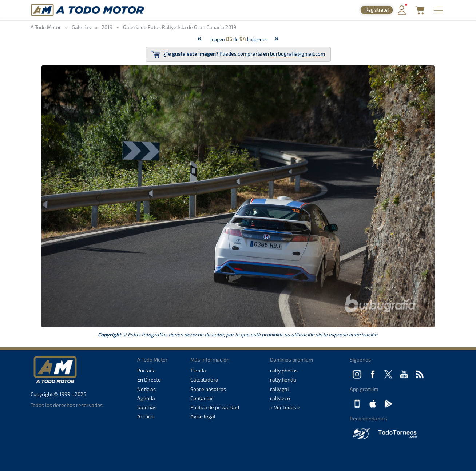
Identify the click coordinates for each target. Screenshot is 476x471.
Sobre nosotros (208, 389)
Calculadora (204, 380)
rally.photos (284, 370)
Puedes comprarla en (238, 54)
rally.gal (279, 389)
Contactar (202, 398)
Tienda (198, 370)
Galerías (147, 407)
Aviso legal (203, 416)
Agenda (146, 398)
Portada (146, 370)
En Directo (149, 380)
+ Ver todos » (285, 407)
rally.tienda (283, 380)
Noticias (146, 389)
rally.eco (280, 398)
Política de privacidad (215, 407)
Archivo (146, 416)
